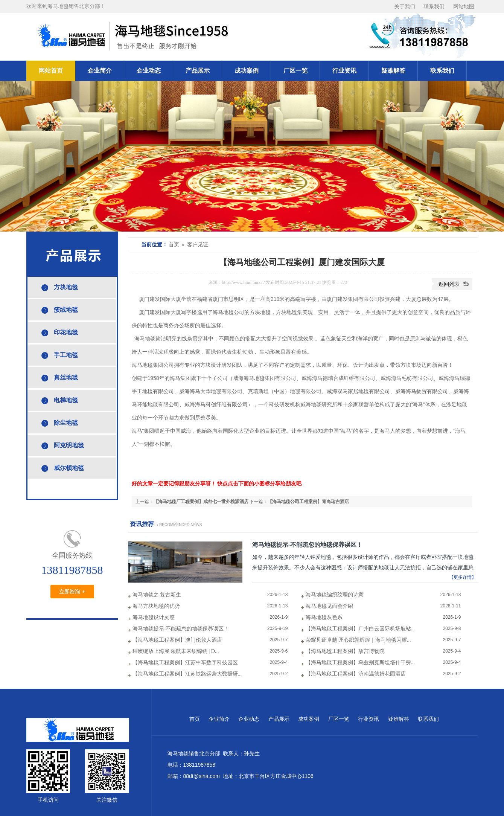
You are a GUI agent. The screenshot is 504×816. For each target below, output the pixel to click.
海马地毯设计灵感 (154, 617)
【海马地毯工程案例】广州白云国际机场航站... (360, 629)
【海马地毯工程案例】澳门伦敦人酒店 (177, 640)
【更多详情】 (463, 577)
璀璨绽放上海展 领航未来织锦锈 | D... (176, 651)
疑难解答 (393, 71)
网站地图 (464, 7)
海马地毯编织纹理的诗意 (335, 595)
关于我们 (405, 7)
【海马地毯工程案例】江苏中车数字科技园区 (185, 663)
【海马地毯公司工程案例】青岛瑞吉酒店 (308, 502)
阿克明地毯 (69, 445)
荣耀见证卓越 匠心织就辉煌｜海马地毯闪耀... (358, 640)
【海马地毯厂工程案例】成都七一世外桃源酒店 (201, 502)
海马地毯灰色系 (324, 617)
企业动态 (149, 71)
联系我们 (434, 7)
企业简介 (100, 71)
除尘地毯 (66, 423)
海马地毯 (145, 339)
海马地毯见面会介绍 (329, 606)
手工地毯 (66, 355)
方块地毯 (66, 287)
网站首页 (51, 71)
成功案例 (247, 71)
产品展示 (198, 71)
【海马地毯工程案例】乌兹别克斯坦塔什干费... (360, 663)
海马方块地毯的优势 (156, 606)
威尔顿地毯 (69, 468)
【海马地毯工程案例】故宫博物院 (345, 651)
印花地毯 (66, 332)
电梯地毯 (66, 400)
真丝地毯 (66, 377)
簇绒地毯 (66, 310)
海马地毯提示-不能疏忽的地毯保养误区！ (307, 545)
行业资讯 (344, 71)
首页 (195, 719)
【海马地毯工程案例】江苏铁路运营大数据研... (187, 674)
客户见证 (198, 245)
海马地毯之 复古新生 (157, 595)
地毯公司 (234, 312)
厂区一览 (295, 71)
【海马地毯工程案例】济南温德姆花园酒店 (356, 674)
